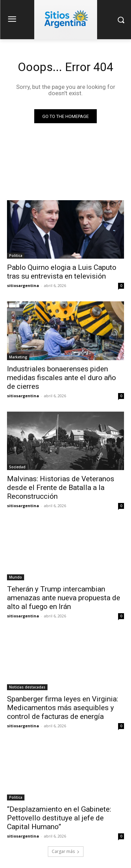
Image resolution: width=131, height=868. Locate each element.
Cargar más (66, 851)
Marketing (18, 357)
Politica (16, 255)
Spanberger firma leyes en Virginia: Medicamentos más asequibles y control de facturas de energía (63, 708)
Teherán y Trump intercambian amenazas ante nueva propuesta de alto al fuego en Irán (64, 598)
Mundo (16, 577)
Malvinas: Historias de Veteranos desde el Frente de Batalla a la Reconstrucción (61, 488)
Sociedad (17, 467)
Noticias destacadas (27, 687)
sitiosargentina (23, 285)
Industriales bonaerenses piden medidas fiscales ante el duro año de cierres (61, 378)
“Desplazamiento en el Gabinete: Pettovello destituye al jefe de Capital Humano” (59, 818)
